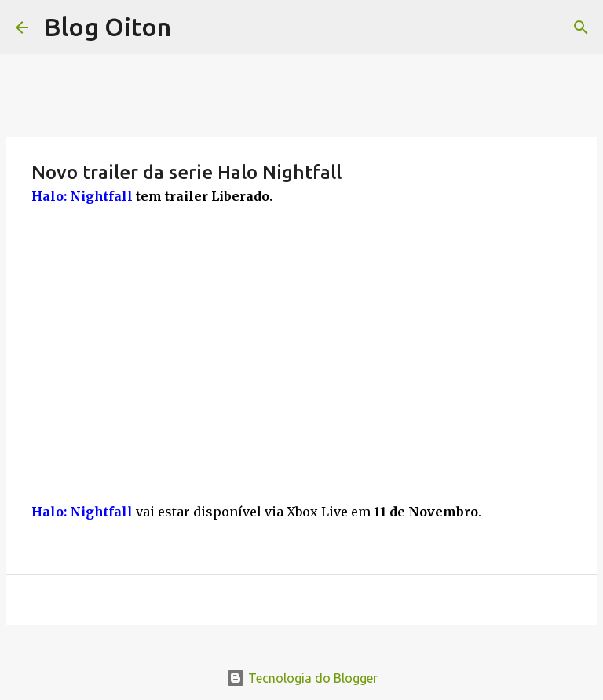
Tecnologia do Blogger (302, 678)
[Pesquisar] (581, 27)
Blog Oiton (108, 27)
